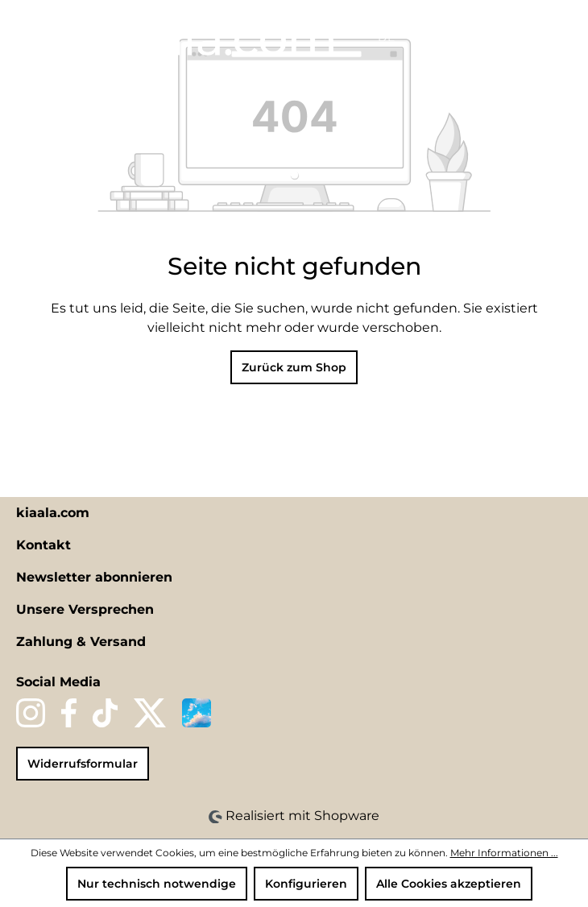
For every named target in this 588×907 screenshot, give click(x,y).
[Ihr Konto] (480, 38)
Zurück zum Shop (294, 367)
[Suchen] (425, 38)
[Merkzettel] (453, 38)
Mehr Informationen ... (504, 853)
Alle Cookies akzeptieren (449, 884)
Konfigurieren (306, 884)
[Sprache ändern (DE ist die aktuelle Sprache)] (393, 37)
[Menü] (30, 34)
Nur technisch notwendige (157, 884)
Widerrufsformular (83, 764)
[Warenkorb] (537, 38)
